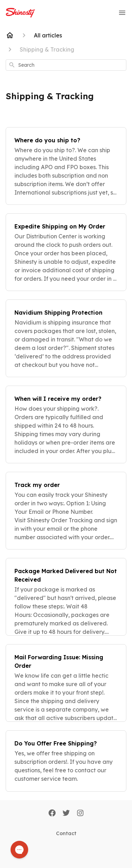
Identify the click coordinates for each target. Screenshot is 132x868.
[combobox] (66, 65)
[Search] (12, 65)
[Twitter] (66, 814)
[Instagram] (80, 814)
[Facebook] (52, 814)
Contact (66, 833)
